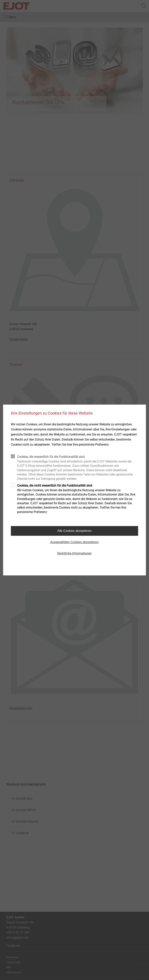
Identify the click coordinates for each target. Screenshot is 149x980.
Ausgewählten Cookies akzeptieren (74, 542)
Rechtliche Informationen (74, 553)
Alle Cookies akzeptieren (74, 531)
